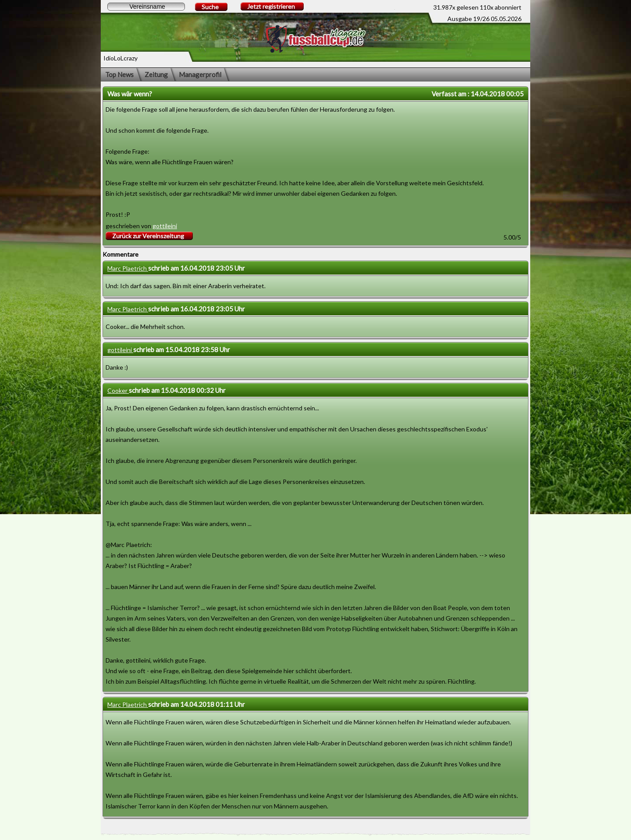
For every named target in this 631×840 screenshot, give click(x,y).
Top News (119, 74)
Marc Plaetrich (128, 268)
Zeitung (156, 74)
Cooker (118, 390)
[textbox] (146, 7)
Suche (210, 7)
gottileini (165, 226)
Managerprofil (200, 74)
